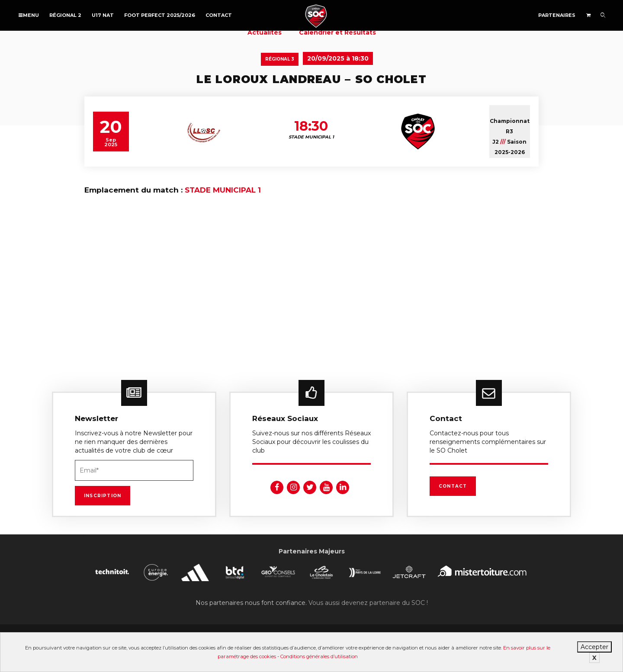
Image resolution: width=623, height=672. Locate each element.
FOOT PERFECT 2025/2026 (160, 15)
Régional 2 (65, 15)
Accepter (594, 647)
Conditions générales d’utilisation (319, 656)
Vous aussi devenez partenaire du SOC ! (368, 603)
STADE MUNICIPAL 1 (223, 190)
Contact (219, 15)
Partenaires (557, 15)
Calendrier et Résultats (337, 32)
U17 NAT (103, 15)
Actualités (265, 32)
